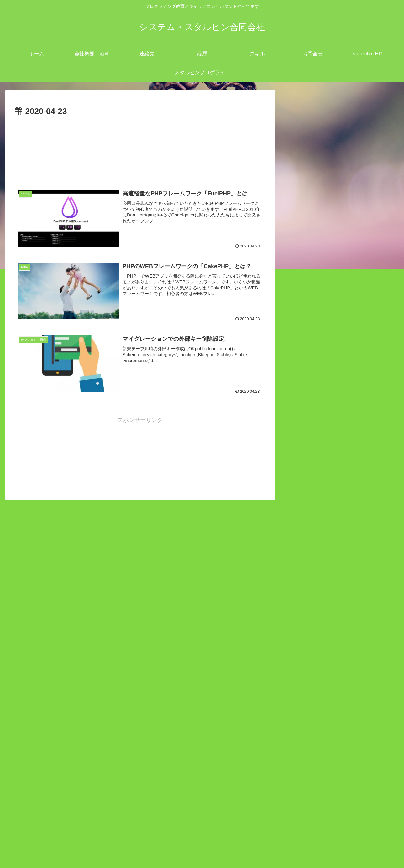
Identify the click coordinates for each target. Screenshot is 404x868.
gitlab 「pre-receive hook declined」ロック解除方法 (340, 691)
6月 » (312, 804)
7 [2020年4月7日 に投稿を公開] (310, 756)
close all (322, 435)
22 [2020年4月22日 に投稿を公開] (325, 777)
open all (297, 435)
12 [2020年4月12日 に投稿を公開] (385, 756)
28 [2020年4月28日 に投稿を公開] (310, 788)
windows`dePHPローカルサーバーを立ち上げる (338, 638)
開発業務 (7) (314, 496)
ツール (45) (313, 476)
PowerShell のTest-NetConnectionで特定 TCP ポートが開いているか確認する (340, 664)
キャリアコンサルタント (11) (336, 466)
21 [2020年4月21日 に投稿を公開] (310, 777)
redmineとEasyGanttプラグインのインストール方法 (337, 585)
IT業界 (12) (313, 446)
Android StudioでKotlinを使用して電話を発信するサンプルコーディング (340, 611)
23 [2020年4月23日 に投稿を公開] (340, 777)
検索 (293, 517)
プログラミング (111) (326, 486)
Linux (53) (311, 456)
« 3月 (294, 804)
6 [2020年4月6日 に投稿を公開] (295, 756)
